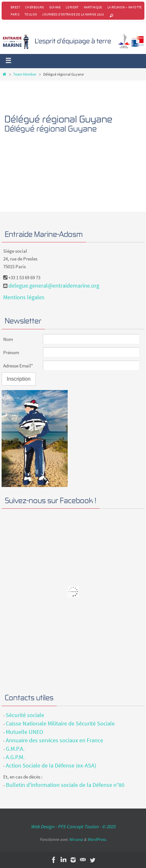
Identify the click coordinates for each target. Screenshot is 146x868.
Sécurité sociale (25, 715)
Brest (15, 7)
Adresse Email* (18, 366)
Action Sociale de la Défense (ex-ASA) (51, 765)
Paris (15, 14)
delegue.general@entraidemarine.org (54, 286)
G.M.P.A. (15, 749)
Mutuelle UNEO (24, 732)
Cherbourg (35, 7)
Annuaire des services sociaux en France (54, 740)
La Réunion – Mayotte (125, 7)
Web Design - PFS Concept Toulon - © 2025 (73, 826)
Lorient (72, 7)
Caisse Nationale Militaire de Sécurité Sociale (60, 723)
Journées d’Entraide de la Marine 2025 (73, 14)
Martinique (93, 7)
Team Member (25, 74)
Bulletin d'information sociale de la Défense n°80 (65, 785)
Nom (8, 339)
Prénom (11, 352)
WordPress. (97, 839)
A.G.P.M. (15, 757)
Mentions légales (24, 297)
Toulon (31, 14)
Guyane (55, 7)
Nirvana (76, 839)
